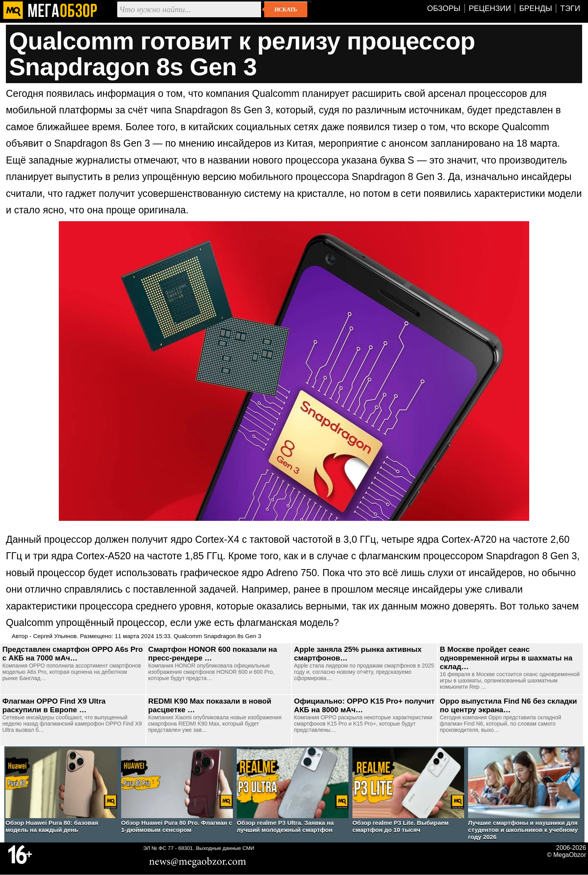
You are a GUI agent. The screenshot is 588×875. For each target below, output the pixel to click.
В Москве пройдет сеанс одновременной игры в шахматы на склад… (506, 658)
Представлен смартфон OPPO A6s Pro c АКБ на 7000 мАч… (73, 654)
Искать (286, 9)
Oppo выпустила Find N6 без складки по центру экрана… (508, 705)
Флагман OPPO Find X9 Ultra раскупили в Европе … (54, 705)
